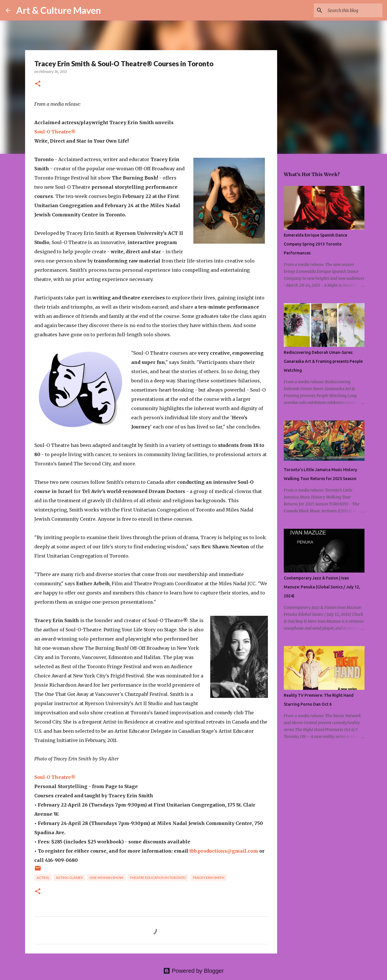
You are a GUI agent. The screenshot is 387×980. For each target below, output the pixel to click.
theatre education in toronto (158, 878)
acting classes (69, 878)
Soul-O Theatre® (55, 132)
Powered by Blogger (193, 971)
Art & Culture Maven (59, 10)
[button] (38, 84)
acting (43, 878)
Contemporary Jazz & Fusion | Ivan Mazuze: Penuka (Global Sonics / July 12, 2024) (322, 587)
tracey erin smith (208, 878)
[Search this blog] (352, 10)
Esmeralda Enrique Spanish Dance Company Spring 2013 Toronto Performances (315, 244)
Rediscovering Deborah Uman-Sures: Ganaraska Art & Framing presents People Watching (323, 361)
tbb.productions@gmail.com (224, 851)
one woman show (106, 878)
